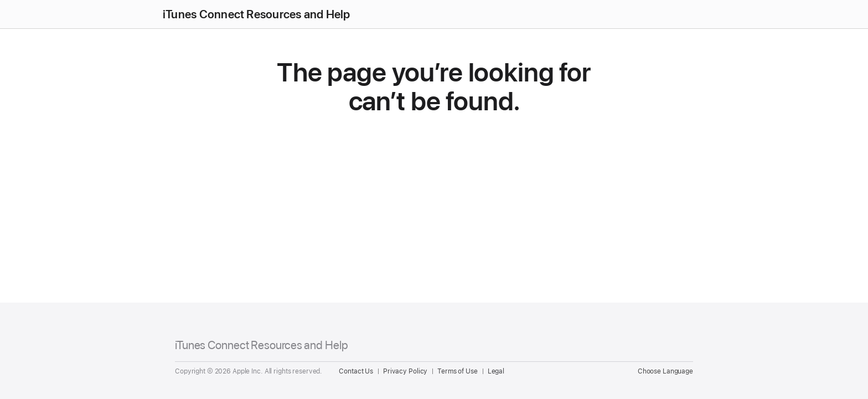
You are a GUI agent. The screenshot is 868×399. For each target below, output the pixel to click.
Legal (496, 371)
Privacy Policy (405, 371)
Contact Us (356, 371)
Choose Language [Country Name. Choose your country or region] (665, 371)
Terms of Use (458, 371)
